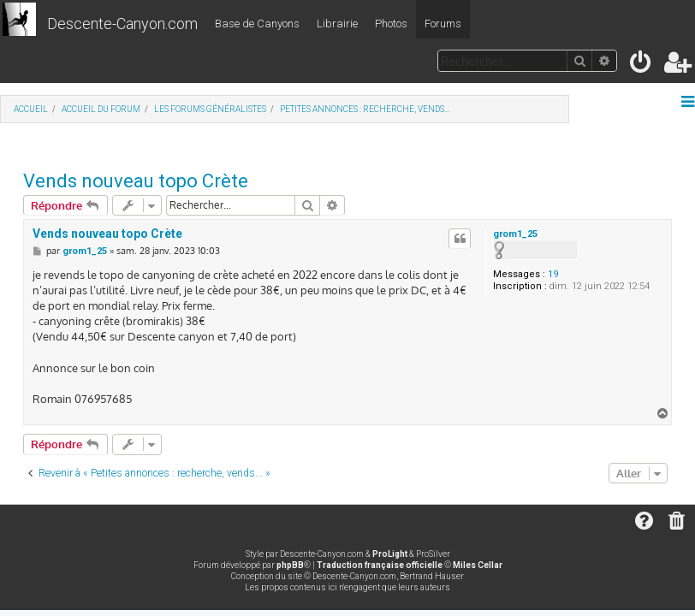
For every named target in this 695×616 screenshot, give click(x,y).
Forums (443, 24)
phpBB (290, 565)
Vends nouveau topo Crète (136, 181)
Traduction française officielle (380, 565)
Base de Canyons (257, 24)
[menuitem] (642, 65)
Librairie (337, 24)
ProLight (390, 554)
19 (553, 274)
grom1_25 (515, 234)
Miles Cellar (478, 565)
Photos (391, 24)
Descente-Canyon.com (122, 24)
